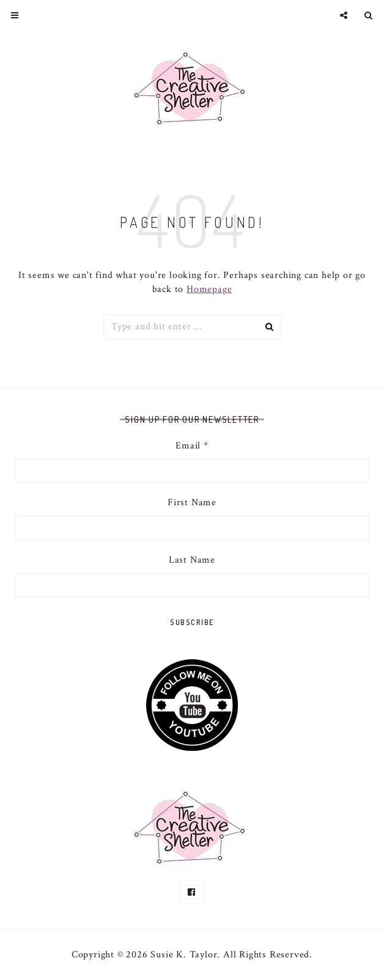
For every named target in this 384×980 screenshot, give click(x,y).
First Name (192, 503)
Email (192, 446)
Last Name (192, 560)
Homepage (209, 289)
